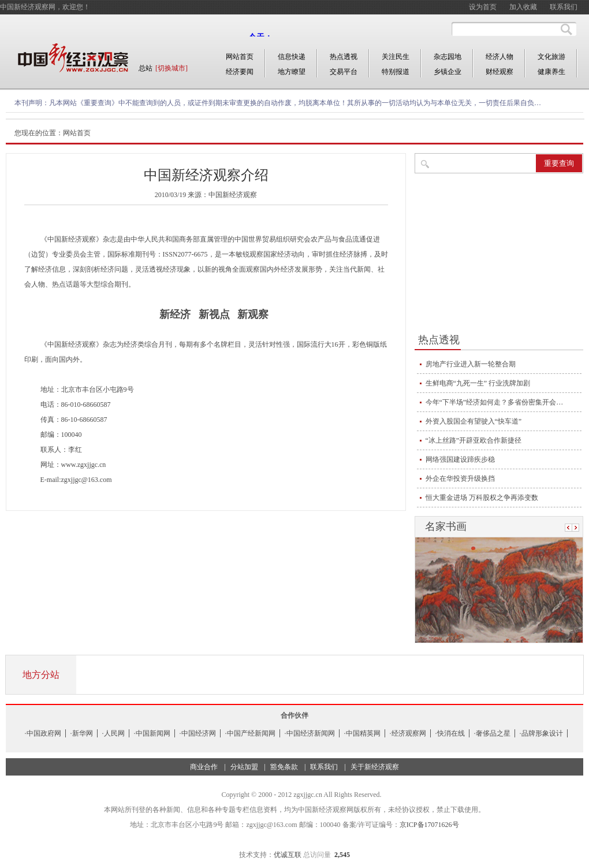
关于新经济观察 (375, 767)
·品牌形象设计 (541, 733)
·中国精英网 (362, 733)
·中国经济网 (198, 733)
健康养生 (551, 72)
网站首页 (240, 57)
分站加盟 (244, 767)
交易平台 (344, 72)
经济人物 (499, 57)
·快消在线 (450, 733)
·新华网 (82, 733)
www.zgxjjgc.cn (84, 465)
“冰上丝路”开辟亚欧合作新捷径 (474, 440)
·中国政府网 (43, 733)
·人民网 (113, 733)
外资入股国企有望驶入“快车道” (474, 421)
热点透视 (344, 57)
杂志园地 (448, 57)
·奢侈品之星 (492, 733)
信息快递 (292, 57)
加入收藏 (523, 7)
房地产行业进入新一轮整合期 (471, 364)
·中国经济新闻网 (310, 733)
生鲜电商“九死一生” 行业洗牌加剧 (478, 383)
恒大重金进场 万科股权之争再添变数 (482, 498)
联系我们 (564, 7)
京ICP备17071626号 (429, 825)
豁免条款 (284, 767)
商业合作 (204, 767)
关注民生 (396, 57)
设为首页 (483, 7)
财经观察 (499, 72)
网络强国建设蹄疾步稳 (460, 459)
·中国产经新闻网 (250, 733)
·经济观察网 (408, 733)
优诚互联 (288, 855)
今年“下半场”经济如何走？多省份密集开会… (495, 402)
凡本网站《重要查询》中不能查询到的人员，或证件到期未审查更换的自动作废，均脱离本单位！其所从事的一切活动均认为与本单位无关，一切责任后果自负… (295, 103)
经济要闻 (240, 72)
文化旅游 (551, 57)
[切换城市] (172, 68)
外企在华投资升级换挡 (460, 478)
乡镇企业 (448, 72)
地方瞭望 (292, 72)
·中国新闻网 (152, 733)
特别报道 (396, 72)
